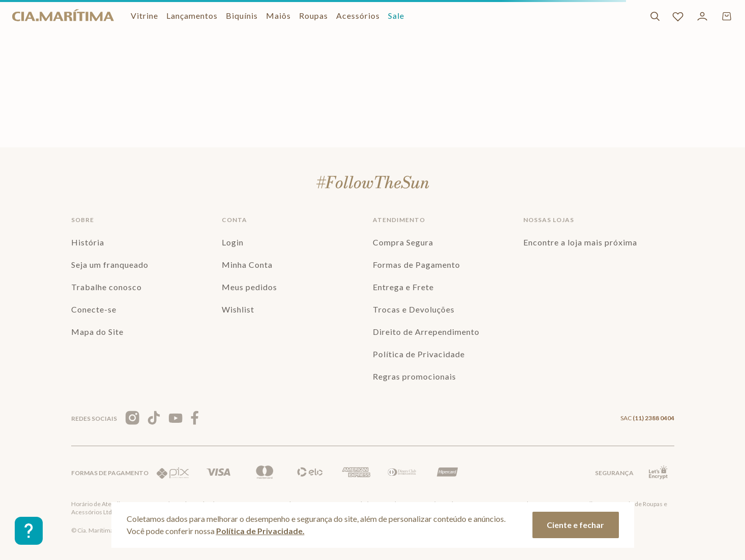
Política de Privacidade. (260, 531)
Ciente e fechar (575, 525)
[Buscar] (655, 16)
